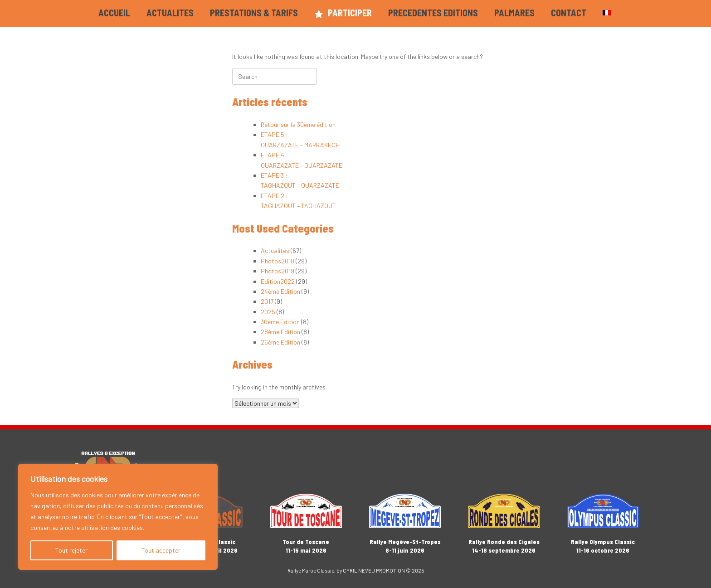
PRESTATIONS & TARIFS (254, 13)
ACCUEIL (114, 13)
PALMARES (514, 13)
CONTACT (569, 13)
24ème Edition (280, 291)
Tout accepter (161, 550)
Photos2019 (278, 271)
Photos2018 (278, 261)
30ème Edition (280, 322)
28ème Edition (280, 332)
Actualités (275, 250)
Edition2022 (278, 281)
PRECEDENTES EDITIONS (433, 13)
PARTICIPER (343, 13)
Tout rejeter (71, 550)
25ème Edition (280, 342)
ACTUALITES (170, 13)
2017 (267, 301)
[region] (118, 517)
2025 (268, 312)
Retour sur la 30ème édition (298, 124)
